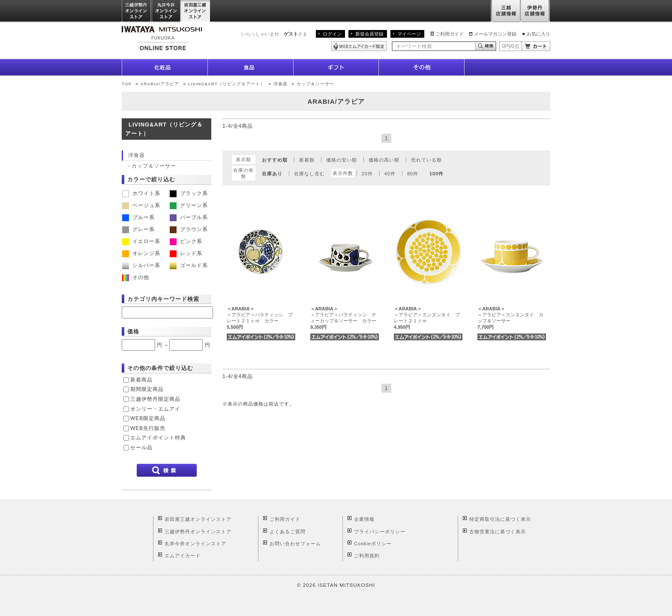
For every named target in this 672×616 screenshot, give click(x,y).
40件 (390, 174)
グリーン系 (189, 205)
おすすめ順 (275, 160)
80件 (413, 174)
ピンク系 (186, 241)
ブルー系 (138, 217)
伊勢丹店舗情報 (535, 11)
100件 (436, 174)
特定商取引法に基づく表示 (500, 519)
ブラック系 (189, 193)
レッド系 (186, 253)
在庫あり (272, 174)
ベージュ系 (141, 205)
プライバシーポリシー (380, 532)
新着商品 (141, 380)
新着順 (307, 160)
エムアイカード (183, 556)
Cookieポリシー (373, 544)
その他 (136, 277)
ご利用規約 (367, 556)
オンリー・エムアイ (155, 409)
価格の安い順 (342, 160)
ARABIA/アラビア (160, 84)
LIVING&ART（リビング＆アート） (226, 84)
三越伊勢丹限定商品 (155, 399)
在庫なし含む (309, 174)
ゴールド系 (189, 265)
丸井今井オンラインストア (166, 11)
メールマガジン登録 (495, 34)
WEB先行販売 (148, 428)
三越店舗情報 (505, 11)
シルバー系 (141, 265)
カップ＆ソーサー (315, 84)
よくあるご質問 (288, 532)
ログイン (332, 34)
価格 (133, 332)
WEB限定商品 (148, 418)
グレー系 (138, 229)
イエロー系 (141, 241)
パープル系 (189, 217)
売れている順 (426, 160)
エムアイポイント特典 (158, 438)
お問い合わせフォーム (295, 544)
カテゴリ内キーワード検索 (163, 299)
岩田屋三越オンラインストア (196, 11)
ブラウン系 (189, 229)
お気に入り (538, 34)
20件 (367, 174)
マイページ (409, 34)
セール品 (141, 448)
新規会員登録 (369, 34)
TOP (127, 84)
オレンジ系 (141, 253)
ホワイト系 (141, 193)
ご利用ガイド (450, 34)
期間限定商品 (147, 389)
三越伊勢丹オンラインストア (137, 11)
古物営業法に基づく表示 (498, 532)
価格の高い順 (384, 160)
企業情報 (364, 519)
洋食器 (280, 84)
